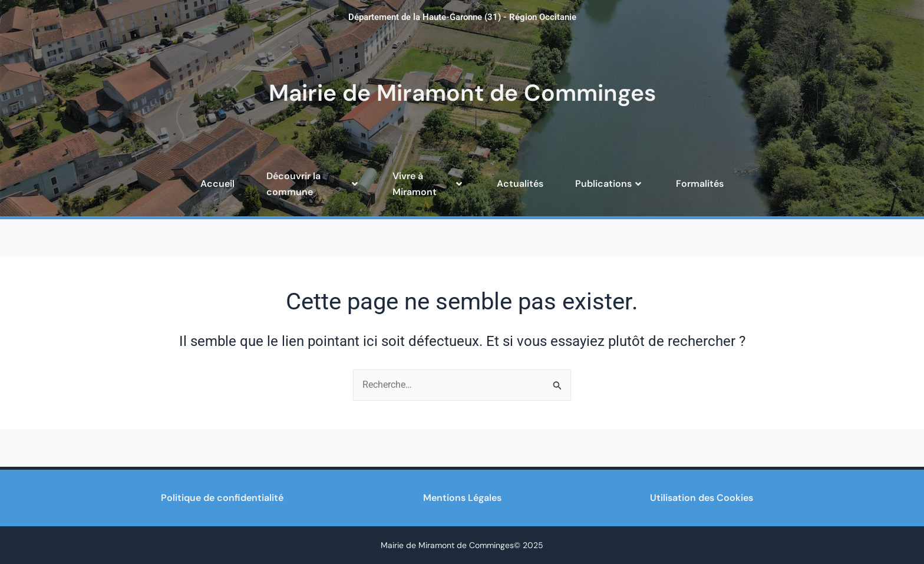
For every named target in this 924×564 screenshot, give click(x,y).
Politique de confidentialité (222, 498)
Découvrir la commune (313, 184)
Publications (610, 184)
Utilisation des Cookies (702, 498)
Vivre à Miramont (429, 184)
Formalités (700, 184)
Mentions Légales (462, 498)
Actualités (520, 184)
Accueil (217, 184)
